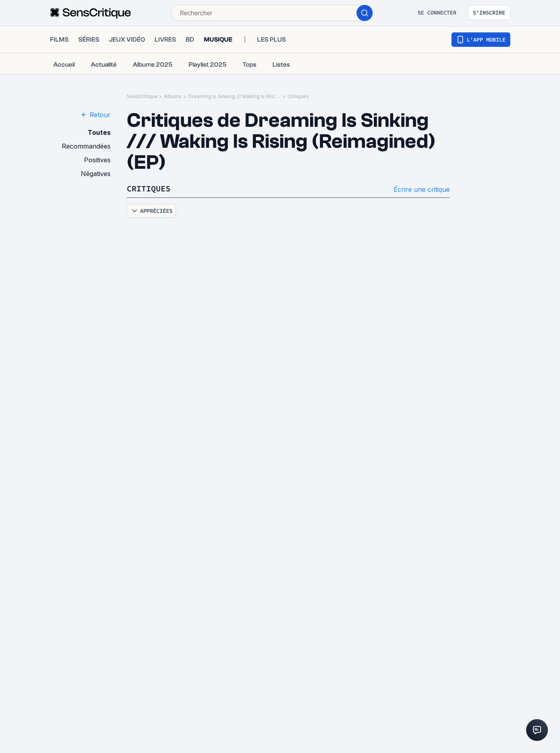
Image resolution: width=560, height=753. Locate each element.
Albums (173, 96)
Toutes (99, 132)
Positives (97, 160)
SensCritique (142, 96)
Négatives (96, 174)
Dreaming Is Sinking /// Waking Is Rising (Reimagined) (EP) (235, 96)
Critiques (298, 96)
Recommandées (86, 146)
